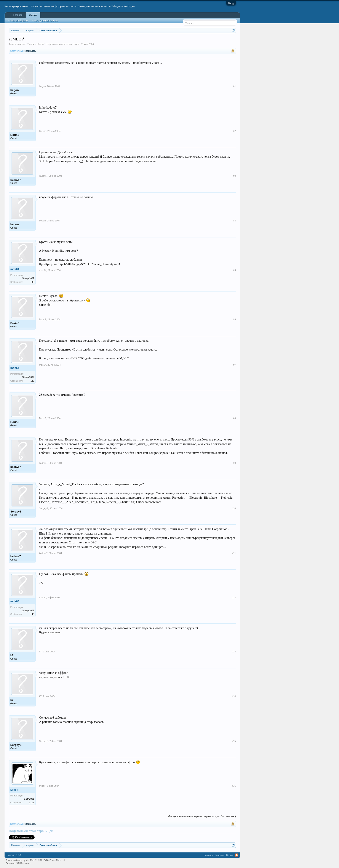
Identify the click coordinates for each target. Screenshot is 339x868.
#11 (234, 553)
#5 (234, 270)
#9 (234, 463)
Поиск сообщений (18, 21)
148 (32, 282)
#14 (234, 696)
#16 (234, 786)
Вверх (229, 855)
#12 (234, 597)
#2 (234, 131)
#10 (234, 508)
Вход (231, 3)
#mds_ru (129, 6)
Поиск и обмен (36, 44)
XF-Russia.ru (23, 863)
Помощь (208, 855)
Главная (18, 15)
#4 (234, 221)
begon (76, 44)
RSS (237, 855)
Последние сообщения (45, 21)
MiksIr (14, 790)
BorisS (15, 135)
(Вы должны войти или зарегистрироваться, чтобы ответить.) (202, 816)
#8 (234, 418)
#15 (234, 741)
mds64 (15, 269)
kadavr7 (16, 180)
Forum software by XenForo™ (36, 860)
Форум (33, 15)
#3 (234, 176)
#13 (234, 652)
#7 (234, 365)
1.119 (31, 803)
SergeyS (16, 512)
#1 (234, 86)
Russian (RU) (14, 855)
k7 (12, 655)
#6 (234, 319)
